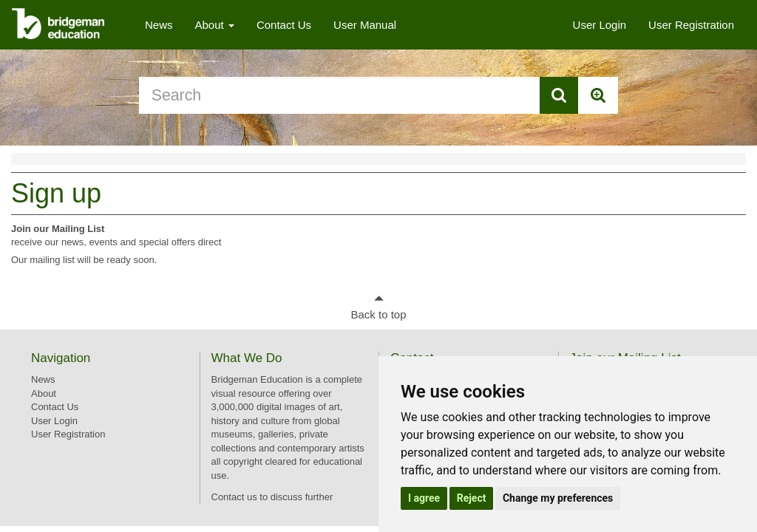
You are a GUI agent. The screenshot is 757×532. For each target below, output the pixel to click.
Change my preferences (558, 498)
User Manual (365, 25)
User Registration (691, 25)
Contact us (234, 497)
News (159, 25)
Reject (472, 498)
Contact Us (284, 25)
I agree (424, 498)
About (215, 25)
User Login (600, 25)
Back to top (378, 314)
